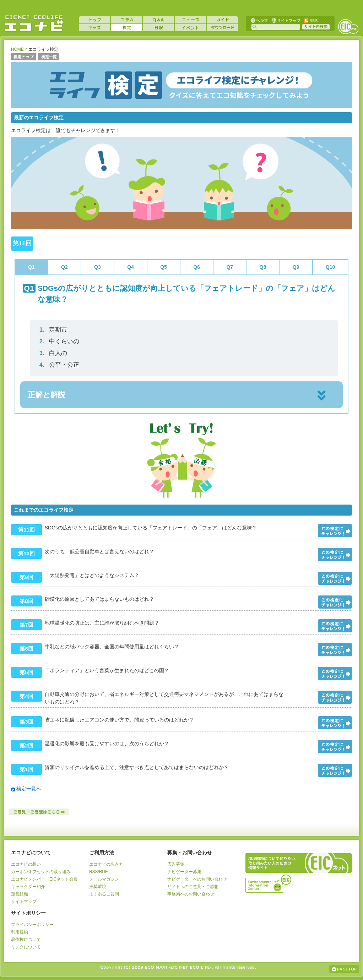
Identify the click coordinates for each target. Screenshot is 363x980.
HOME (17, 49)
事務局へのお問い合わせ (191, 894)
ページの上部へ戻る (344, 969)
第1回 (26, 769)
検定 (126, 28)
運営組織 (20, 894)
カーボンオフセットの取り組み (41, 872)
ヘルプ (259, 20)
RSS (310, 20)
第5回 (26, 672)
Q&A (158, 20)
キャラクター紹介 (28, 887)
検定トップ (24, 58)
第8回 (26, 601)
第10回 (26, 553)
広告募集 (176, 864)
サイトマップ (285, 20)
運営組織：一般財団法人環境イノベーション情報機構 (269, 883)
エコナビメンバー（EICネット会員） (47, 879)
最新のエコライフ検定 (39, 118)
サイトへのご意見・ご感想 (193, 887)
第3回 (26, 722)
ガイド (222, 20)
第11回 (26, 530)
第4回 (26, 696)
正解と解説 (47, 395)
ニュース (190, 20)
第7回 (26, 625)
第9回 (26, 577)
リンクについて (26, 947)
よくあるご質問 (104, 894)
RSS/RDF (98, 872)
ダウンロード (222, 28)
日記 (158, 28)
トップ (94, 20)
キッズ (94, 28)
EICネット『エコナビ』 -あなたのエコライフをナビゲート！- (34, 23)
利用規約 (20, 932)
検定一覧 (49, 58)
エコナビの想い (26, 864)
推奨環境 (98, 887)
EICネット (348, 27)
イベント (190, 28)
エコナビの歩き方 (106, 864)
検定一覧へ (29, 789)
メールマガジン (104, 879)
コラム (126, 20)
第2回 (26, 745)
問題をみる (335, 531)
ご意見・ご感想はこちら (39, 812)
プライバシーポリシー (32, 925)
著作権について (26, 940)
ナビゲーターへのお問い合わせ (197, 879)
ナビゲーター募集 (184, 872)
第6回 (26, 649)
